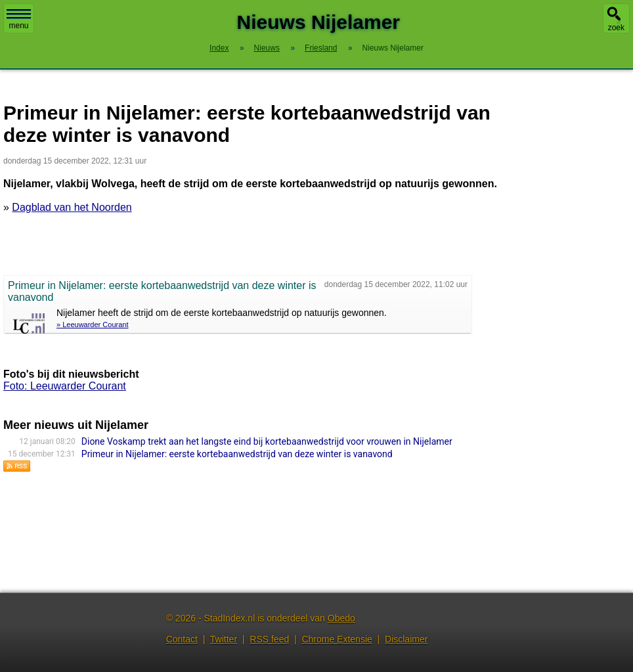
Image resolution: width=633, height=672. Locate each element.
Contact (182, 639)
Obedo (341, 618)
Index (219, 48)
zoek (616, 28)
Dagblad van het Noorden (72, 207)
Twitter (224, 639)
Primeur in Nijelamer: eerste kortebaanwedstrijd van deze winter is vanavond (237, 454)
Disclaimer (406, 639)
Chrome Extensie (337, 639)
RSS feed (269, 639)
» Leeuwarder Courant (92, 325)
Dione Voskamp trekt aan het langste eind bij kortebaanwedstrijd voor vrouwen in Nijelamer (267, 441)
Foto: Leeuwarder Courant (65, 386)
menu (19, 20)
